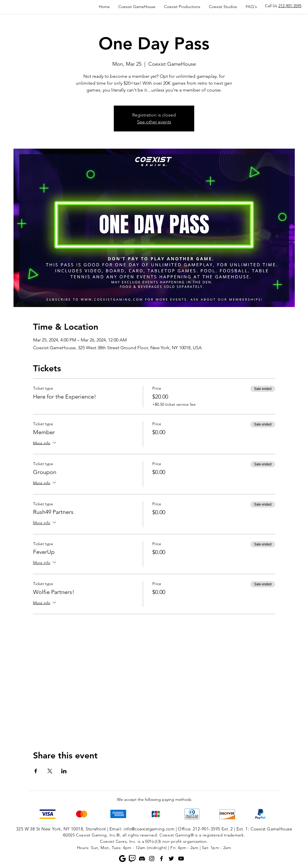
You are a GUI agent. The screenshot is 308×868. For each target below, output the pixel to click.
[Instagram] (152, 859)
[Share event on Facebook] (36, 771)
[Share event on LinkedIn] (64, 771)
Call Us (283, 6)
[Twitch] (132, 859)
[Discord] (142, 859)
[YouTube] (181, 859)
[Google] (122, 859)
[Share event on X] (50, 771)
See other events (154, 122)
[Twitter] (171, 859)
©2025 (69, 835)
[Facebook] (161, 859)
